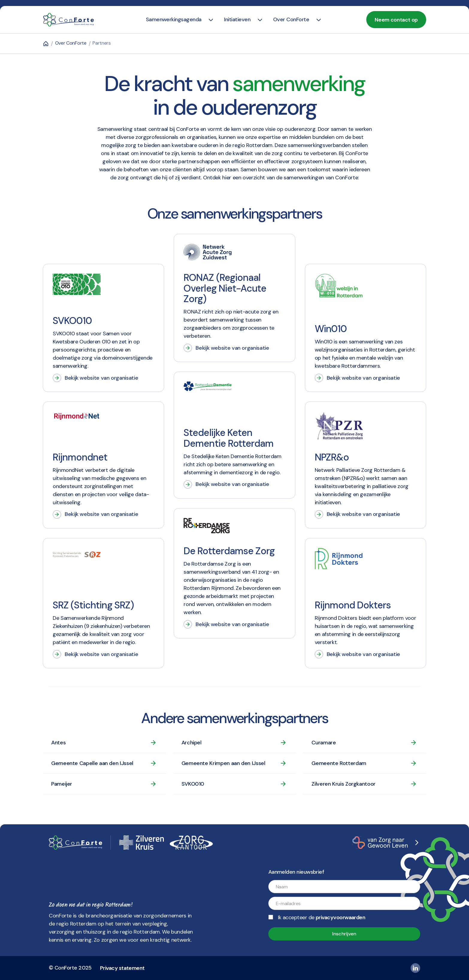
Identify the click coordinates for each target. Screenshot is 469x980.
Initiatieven (237, 19)
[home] (69, 20)
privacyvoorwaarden (340, 917)
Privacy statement (122, 968)
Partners (102, 43)
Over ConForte (291, 19)
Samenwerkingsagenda (174, 19)
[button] (174, 20)
